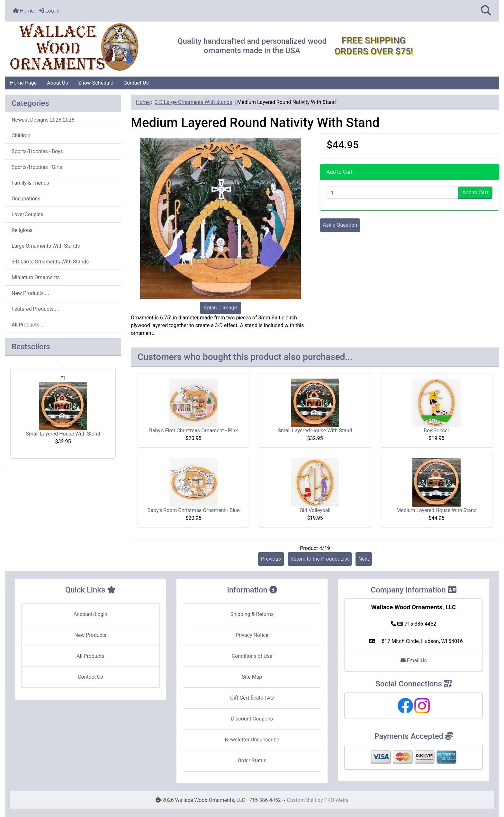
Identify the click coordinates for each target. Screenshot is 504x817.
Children (21, 136)
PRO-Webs (336, 800)
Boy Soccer (437, 431)
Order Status (252, 761)
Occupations (26, 199)
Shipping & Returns (252, 614)
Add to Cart (475, 193)
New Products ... (30, 293)
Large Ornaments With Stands (46, 246)
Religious (22, 230)
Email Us (414, 661)
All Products (90, 656)
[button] (486, 11)
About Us (57, 83)
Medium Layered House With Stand (437, 510)
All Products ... (28, 325)
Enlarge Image (221, 308)
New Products (90, 635)
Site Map (252, 677)
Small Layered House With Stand (63, 409)
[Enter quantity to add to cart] (392, 193)
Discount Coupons (252, 719)
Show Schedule (96, 83)
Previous (271, 559)
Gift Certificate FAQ (252, 698)
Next (364, 559)
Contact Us (136, 83)
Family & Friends (30, 183)
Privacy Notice (252, 635)
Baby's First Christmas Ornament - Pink (194, 431)
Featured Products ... (35, 309)
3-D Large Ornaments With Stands (194, 102)
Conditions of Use (252, 656)
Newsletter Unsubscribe (252, 740)
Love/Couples (27, 214)
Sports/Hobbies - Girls (37, 167)
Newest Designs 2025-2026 (43, 120)
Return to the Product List (320, 559)
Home (23, 11)
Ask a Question (340, 225)
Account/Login (90, 614)
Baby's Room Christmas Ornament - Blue (194, 510)
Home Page (23, 83)
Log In (49, 11)
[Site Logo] (87, 47)
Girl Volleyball (315, 510)
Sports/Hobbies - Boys (37, 151)
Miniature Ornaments (36, 277)
